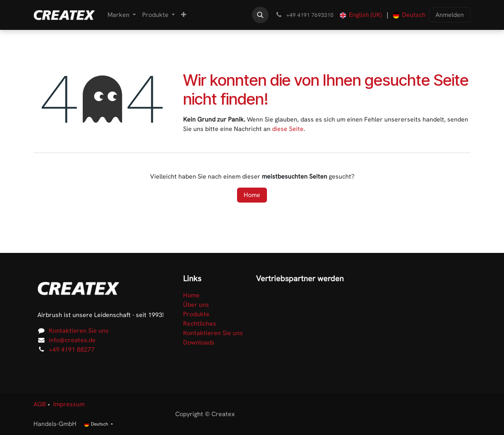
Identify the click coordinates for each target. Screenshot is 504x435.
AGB (40, 404)
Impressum (69, 404)
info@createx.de (72, 340)
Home (252, 195)
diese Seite (288, 129)
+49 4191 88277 (72, 349)
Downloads (199, 342)
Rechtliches (200, 323)
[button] (260, 15)
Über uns (196, 305)
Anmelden (450, 15)
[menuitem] (122, 15)
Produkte (196, 314)
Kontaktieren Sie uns (79, 331)
